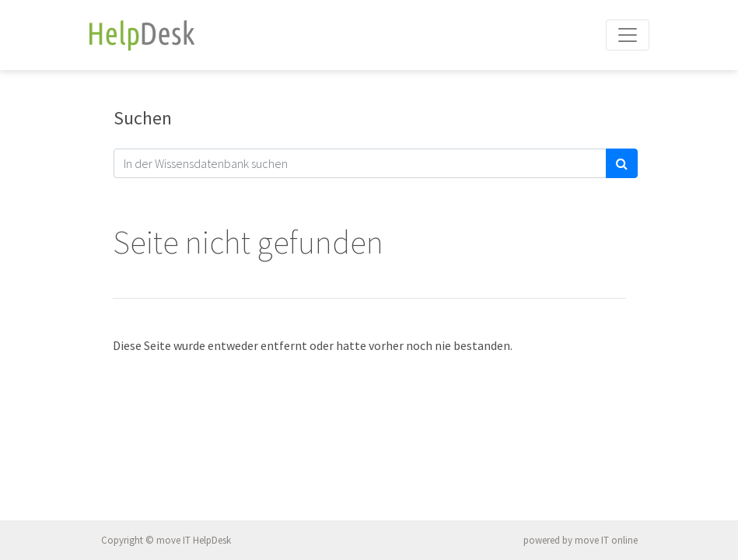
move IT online (606, 540)
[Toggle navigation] (628, 35)
